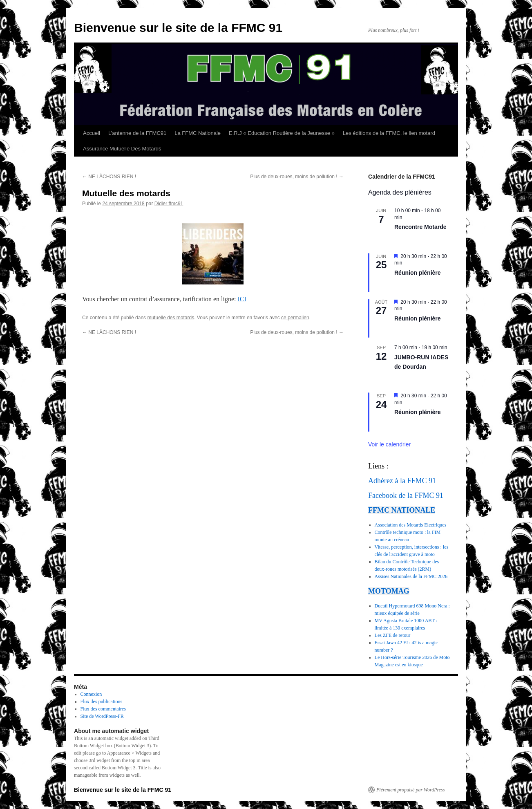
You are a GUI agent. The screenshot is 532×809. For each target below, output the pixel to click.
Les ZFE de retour (393, 635)
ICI (242, 299)
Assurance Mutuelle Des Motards (122, 149)
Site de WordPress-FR (102, 716)
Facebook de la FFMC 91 (406, 495)
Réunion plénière (418, 273)
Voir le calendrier (389, 444)
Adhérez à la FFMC (397, 481)
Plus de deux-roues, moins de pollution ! (297, 177)
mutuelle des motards (171, 318)
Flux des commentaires (103, 709)
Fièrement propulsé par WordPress (410, 790)
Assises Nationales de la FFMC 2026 (411, 576)
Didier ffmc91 (169, 204)
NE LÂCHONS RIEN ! (109, 177)
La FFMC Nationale (198, 133)
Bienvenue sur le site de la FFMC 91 (178, 28)
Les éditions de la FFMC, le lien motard (389, 133)
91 (432, 481)
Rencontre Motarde (420, 227)
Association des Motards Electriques (411, 525)
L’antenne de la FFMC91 (137, 133)
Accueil (92, 133)
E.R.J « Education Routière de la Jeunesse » (282, 133)
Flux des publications (102, 701)
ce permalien (295, 318)
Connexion (91, 694)
